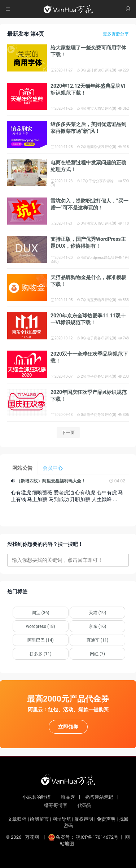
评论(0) (109, 70)
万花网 (32, 837)
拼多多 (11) (41, 654)
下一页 (68, 433)
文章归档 (17, 819)
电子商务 (92, 338)
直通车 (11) (98, 640)
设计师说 (92, 70)
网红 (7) (97, 654)
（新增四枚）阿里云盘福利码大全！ (51, 481)
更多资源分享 (116, 34)
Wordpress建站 (97, 258)
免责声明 (106, 819)
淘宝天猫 (92, 108)
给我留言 (39, 819)
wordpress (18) (41, 626)
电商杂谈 (92, 147)
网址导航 (62, 819)
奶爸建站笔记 (99, 797)
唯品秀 (68, 797)
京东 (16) (98, 626)
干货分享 (94, 181)
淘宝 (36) (41, 613)
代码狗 (85, 805)
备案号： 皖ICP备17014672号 (84, 837)
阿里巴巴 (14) (41, 640)
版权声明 (84, 819)
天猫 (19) (98, 613)
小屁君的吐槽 (36, 797)
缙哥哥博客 (56, 805)
